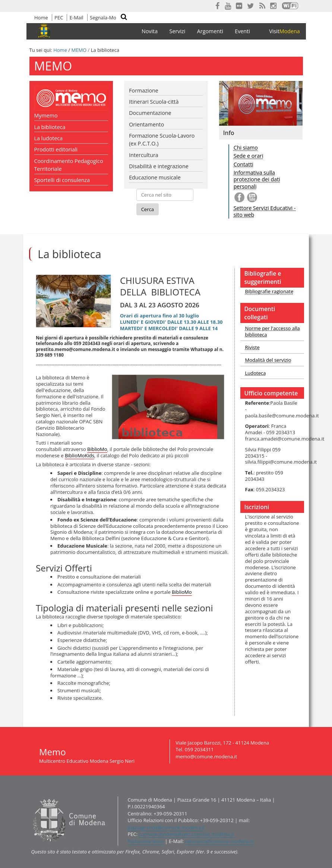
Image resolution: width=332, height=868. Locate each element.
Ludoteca (256, 373)
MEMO (79, 50)
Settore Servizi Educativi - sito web (265, 211)
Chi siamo (246, 148)
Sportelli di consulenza (62, 180)
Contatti (244, 164)
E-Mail (77, 18)
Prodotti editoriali (56, 149)
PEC (59, 18)
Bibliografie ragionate (269, 291)
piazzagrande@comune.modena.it (166, 827)
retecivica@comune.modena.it (219, 841)
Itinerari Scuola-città (154, 102)
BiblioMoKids (80, 455)
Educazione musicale (155, 177)
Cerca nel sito (128, 18)
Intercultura (144, 155)
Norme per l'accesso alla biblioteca (273, 331)
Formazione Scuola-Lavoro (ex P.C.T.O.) (162, 140)
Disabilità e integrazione (159, 166)
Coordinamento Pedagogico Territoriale (69, 165)
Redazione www (146, 841)
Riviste (252, 347)
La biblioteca (50, 127)
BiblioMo (97, 449)
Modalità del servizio (268, 360)
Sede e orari (249, 156)
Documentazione (150, 113)
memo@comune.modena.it (206, 756)
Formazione (144, 90)
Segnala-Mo (103, 18)
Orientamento (146, 124)
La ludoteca (49, 138)
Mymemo (46, 115)
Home (41, 18)
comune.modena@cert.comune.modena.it (187, 834)
